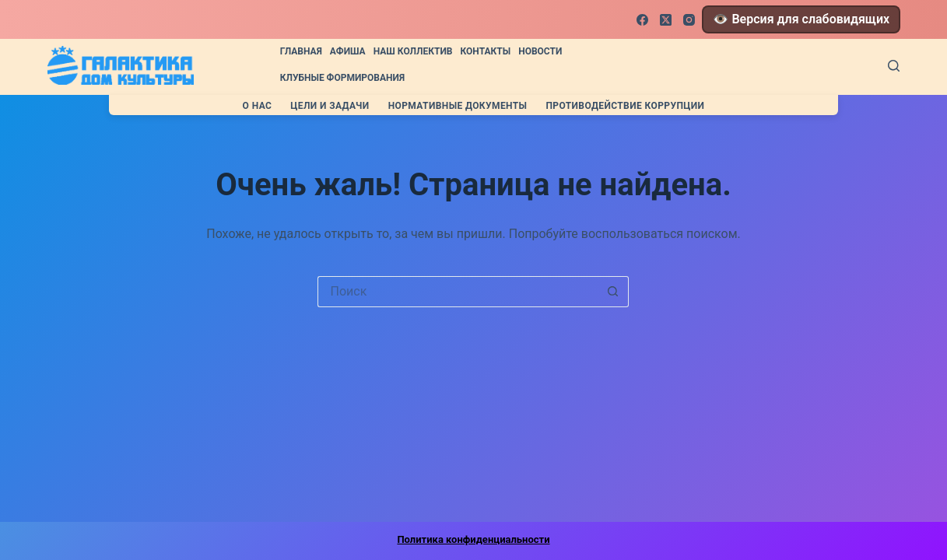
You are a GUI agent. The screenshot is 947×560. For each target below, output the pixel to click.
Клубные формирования (342, 78)
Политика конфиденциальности (473, 539)
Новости (540, 51)
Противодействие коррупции (625, 106)
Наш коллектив (413, 51)
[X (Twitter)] (666, 20)
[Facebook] (642, 20)
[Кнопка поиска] (613, 292)
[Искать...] (458, 292)
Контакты (486, 51)
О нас (258, 106)
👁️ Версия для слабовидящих (801, 19)
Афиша (348, 51)
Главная (301, 51)
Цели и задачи (330, 106)
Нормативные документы (458, 106)
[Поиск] (894, 66)
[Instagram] (689, 20)
